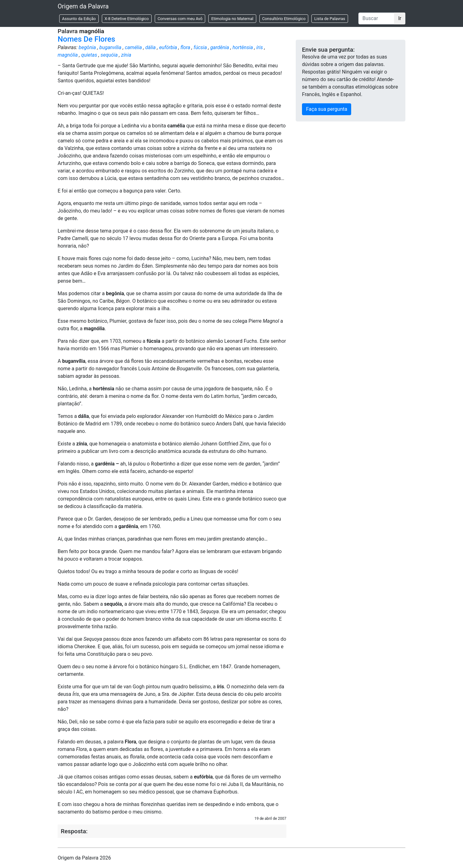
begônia (87, 47)
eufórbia (168, 47)
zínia (126, 55)
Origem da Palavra (83, 6)
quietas (89, 55)
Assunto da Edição (79, 19)
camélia (133, 47)
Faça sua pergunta (327, 109)
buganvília (110, 47)
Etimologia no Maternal (232, 19)
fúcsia (200, 47)
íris (260, 47)
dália (151, 47)
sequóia (109, 55)
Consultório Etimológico (284, 19)
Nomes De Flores (86, 39)
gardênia (220, 47)
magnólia (68, 55)
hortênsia (243, 47)
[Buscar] (376, 18)
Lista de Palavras (330, 19)
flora (185, 47)
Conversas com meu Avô (180, 19)
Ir (400, 18)
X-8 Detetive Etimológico (127, 19)
